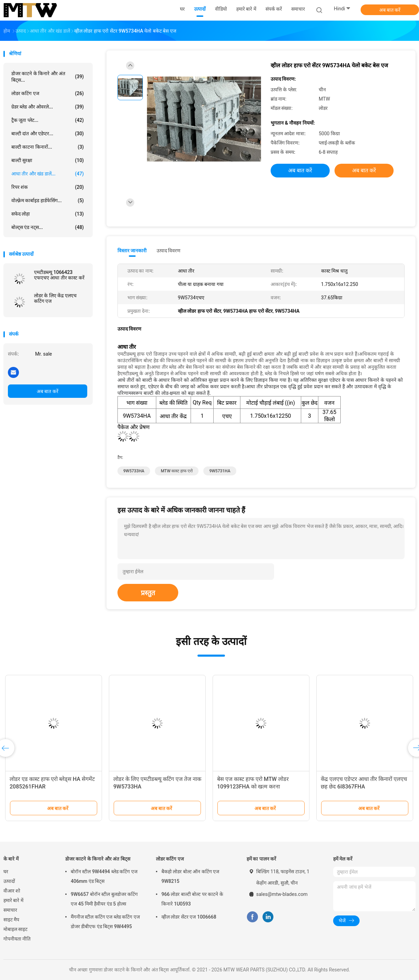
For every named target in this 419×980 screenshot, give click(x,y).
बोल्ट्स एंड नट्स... (48, 227)
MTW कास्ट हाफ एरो (177, 471)
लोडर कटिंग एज (48, 93)
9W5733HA (134, 471)
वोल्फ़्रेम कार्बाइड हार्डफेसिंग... (48, 200)
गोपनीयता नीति (17, 939)
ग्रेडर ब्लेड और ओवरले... (48, 107)
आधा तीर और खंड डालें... (48, 174)
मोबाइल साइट (15, 929)
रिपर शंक (48, 187)
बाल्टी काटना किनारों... (48, 147)
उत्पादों (9, 881)
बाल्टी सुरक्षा (48, 160)
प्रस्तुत (148, 593)
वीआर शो (12, 891)
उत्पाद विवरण (168, 251)
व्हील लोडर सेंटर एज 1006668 (189, 917)
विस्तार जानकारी (132, 251)
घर (6, 872)
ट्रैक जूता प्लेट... (48, 120)
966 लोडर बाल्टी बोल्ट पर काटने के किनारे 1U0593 (192, 899)
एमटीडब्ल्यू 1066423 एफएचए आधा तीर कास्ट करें (59, 275)
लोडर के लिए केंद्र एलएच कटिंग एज (55, 298)
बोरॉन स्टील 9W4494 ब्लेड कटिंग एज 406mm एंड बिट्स (104, 876)
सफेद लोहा (48, 214)
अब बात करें (390, 10)
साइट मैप (11, 920)
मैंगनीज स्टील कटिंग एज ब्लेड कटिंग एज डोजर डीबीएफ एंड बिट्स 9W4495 (105, 922)
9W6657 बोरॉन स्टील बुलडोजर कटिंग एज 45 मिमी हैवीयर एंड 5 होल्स (104, 899)
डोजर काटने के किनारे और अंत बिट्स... (48, 77)
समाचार (10, 910)
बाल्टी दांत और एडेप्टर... (48, 134)
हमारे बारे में (13, 900)
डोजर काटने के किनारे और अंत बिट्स (98, 859)
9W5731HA (220, 471)
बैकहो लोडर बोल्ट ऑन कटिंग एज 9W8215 (190, 876)
